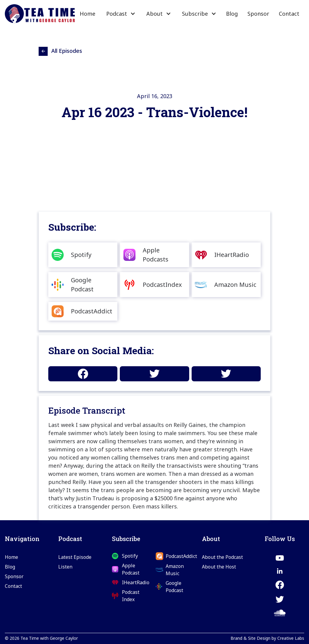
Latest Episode (75, 557)
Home (88, 14)
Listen (65, 567)
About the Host (219, 567)
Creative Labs (291, 638)
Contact (289, 14)
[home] (40, 14)
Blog (232, 14)
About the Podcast (222, 557)
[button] (120, 14)
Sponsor (258, 14)
